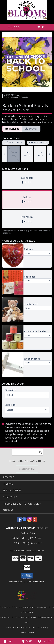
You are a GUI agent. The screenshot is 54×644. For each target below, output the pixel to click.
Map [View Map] (27, 641)
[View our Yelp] (35, 521)
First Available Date (38, 143)
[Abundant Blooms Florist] (27, 19)
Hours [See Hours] (45, 641)
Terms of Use (27, 632)
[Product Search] (28, 452)
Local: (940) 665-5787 (27, 543)
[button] (27, 576)
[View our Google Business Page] (24, 521)
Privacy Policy (14, 627)
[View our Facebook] (19, 521)
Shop (14, 27)
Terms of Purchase (36, 627)
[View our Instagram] (30, 521)
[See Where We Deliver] (27, 469)
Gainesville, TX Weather (14, 617)
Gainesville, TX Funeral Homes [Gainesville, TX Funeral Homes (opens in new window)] (17, 607)
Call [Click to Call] (9, 641)
